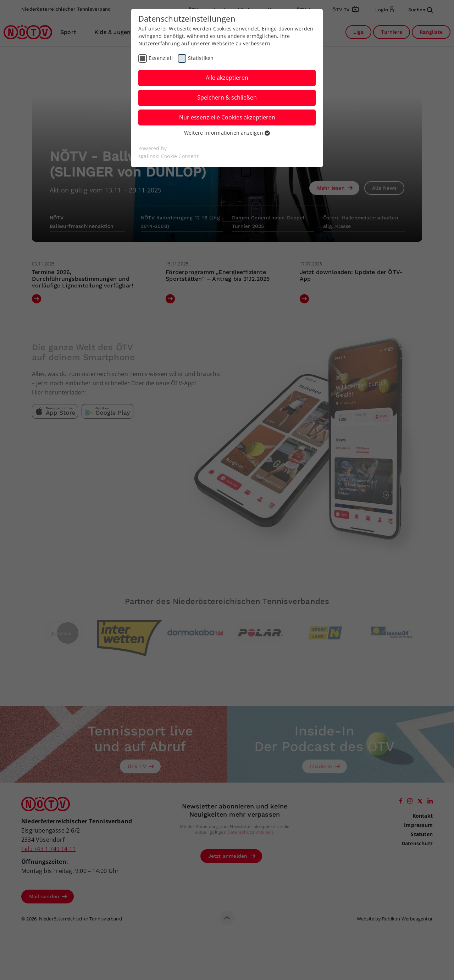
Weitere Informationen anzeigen (227, 133)
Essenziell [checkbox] (161, 58)
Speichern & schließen (227, 97)
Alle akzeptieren (227, 78)
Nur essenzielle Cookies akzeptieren (227, 117)
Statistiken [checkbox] (201, 58)
